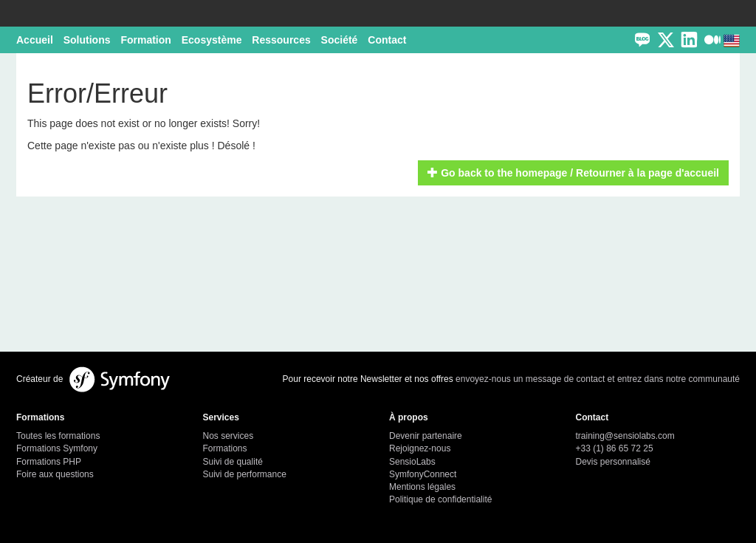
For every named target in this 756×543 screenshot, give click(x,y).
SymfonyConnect (423, 474)
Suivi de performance (245, 474)
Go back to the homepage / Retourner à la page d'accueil (573, 173)
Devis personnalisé (613, 462)
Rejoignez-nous (420, 448)
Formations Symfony (57, 448)
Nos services (228, 436)
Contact (387, 40)
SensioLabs (412, 462)
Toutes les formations (58, 436)
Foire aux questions (55, 474)
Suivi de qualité (233, 462)
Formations (225, 448)
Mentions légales (422, 487)
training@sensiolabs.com (625, 436)
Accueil (35, 40)
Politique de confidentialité (440, 499)
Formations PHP (49, 462)
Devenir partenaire (426, 436)
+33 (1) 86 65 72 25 (615, 448)
